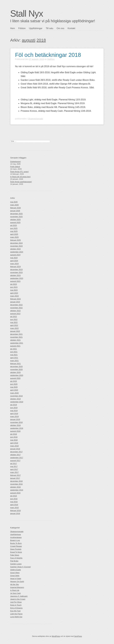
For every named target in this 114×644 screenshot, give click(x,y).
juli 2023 (14, 284)
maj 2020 (14, 387)
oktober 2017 (15, 455)
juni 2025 (14, 228)
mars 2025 (14, 237)
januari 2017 (15, 478)
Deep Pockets (16, 549)
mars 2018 (14, 446)
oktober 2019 (15, 399)
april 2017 (14, 469)
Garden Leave (16, 564)
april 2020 (14, 390)
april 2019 (14, 414)
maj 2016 (14, 502)
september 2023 (17, 278)
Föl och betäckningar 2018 (48, 55)
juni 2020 (14, 384)
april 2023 (14, 293)
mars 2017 (14, 472)
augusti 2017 (15, 461)
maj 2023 (14, 290)
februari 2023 (15, 299)
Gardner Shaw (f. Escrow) (20, 567)
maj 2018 (14, 440)
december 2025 (16, 214)
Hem (13, 28)
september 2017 (17, 458)
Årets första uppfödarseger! (21, 182)
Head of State (16, 579)
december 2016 (16, 481)
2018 (41, 40)
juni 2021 (14, 352)
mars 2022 (14, 328)
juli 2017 (14, 464)
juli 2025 (14, 225)
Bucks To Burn (16, 543)
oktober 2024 (15, 249)
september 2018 (17, 428)
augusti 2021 (15, 346)
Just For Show (16, 602)
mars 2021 (14, 361)
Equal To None (16, 552)
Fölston (22, 28)
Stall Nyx (27, 14)
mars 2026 (14, 205)
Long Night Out (16, 617)
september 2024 (17, 252)
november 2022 (16, 308)
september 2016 (17, 490)
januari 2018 (15, 449)
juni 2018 (14, 437)
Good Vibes (15, 573)
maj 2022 (14, 322)
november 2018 (16, 422)
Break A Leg (15, 540)
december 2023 (16, 270)
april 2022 (14, 325)
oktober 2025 (15, 220)
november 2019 (16, 396)
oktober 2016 (15, 487)
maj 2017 (14, 466)
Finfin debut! (15, 167)
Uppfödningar (36, 28)
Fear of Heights (16, 558)
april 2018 (14, 443)
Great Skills (15, 576)
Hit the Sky (15, 584)
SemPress (78, 636)
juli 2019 (14, 405)
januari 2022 (15, 331)
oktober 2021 (15, 340)
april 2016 (14, 505)
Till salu (49, 28)
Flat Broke (14, 561)
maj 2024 (14, 258)
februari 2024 (15, 267)
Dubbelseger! (16, 162)
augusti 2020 (15, 378)
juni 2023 (14, 287)
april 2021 (14, 358)
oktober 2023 (15, 275)
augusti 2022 (15, 314)
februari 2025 (15, 240)
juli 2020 (14, 381)
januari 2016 (15, 513)
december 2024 (16, 243)
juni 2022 (14, 319)
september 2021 (17, 343)
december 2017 (16, 452)
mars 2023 (14, 296)
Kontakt (71, 28)
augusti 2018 (15, 431)
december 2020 (16, 367)
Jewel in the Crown (18, 599)
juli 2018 (14, 434)
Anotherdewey (16, 537)
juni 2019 (14, 408)
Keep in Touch (16, 605)
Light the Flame (16, 614)
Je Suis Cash (15, 593)
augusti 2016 (15, 493)
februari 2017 (15, 475)
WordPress (56, 636)
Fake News (15, 555)
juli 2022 (14, 317)
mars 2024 (14, 264)
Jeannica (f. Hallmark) (19, 596)
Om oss (60, 28)
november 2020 (16, 369)
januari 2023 (15, 302)
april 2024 (14, 261)
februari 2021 (15, 364)
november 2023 (16, 272)
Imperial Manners (17, 587)
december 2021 (16, 334)
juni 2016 (14, 499)
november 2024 (16, 246)
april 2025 (14, 234)
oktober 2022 (15, 311)
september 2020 (17, 375)
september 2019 (17, 402)
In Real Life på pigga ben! (20, 177)
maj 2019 (14, 411)
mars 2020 (14, 393)
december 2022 (16, 305)
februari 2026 (15, 208)
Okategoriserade (35, 119)
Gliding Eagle (16, 570)
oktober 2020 (15, 372)
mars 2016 (14, 508)
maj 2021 (14, 355)
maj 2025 (14, 231)
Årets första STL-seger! (19, 172)
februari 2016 (15, 511)
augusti (29, 40)
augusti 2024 (15, 255)
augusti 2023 (15, 281)
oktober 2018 (15, 425)
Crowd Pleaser (16, 546)
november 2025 (16, 217)
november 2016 (16, 484)
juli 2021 (14, 349)
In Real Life (15, 590)
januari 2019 (15, 419)
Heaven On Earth (17, 582)
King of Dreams (16, 608)
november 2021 (16, 337)
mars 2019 (14, 416)
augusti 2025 (15, 222)
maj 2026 (14, 202)
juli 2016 (14, 496)
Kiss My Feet (15, 611)
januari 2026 (15, 211)
